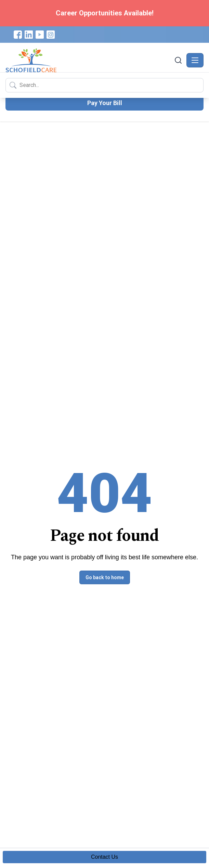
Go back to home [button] (105, 577)
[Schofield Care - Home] (89, 60)
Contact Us (104, 857)
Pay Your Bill (105, 103)
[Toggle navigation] (195, 60)
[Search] (178, 60)
